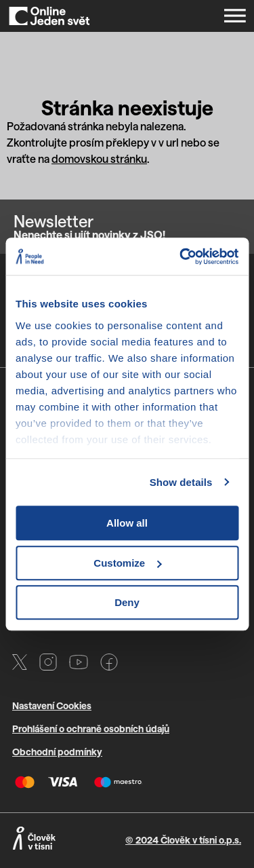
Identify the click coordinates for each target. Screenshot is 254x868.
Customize (127, 563)
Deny (127, 602)
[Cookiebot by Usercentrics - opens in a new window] (181, 257)
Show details (181, 482)
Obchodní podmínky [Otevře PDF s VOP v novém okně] (57, 752)
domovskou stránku (99, 158)
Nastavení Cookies (52, 705)
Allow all (127, 523)
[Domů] (49, 16)
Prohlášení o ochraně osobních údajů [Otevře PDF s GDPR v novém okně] (91, 729)
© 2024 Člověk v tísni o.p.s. (183, 840)
